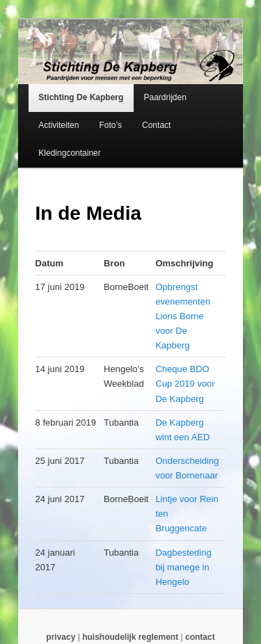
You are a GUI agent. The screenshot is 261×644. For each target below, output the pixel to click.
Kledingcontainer (69, 153)
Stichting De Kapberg (81, 97)
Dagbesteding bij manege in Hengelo (183, 567)
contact (200, 637)
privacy (61, 637)
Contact (156, 125)
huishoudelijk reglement (130, 637)
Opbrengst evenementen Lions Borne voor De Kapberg (183, 316)
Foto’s (110, 125)
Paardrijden (165, 97)
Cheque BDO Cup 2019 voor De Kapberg (185, 384)
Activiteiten (58, 125)
